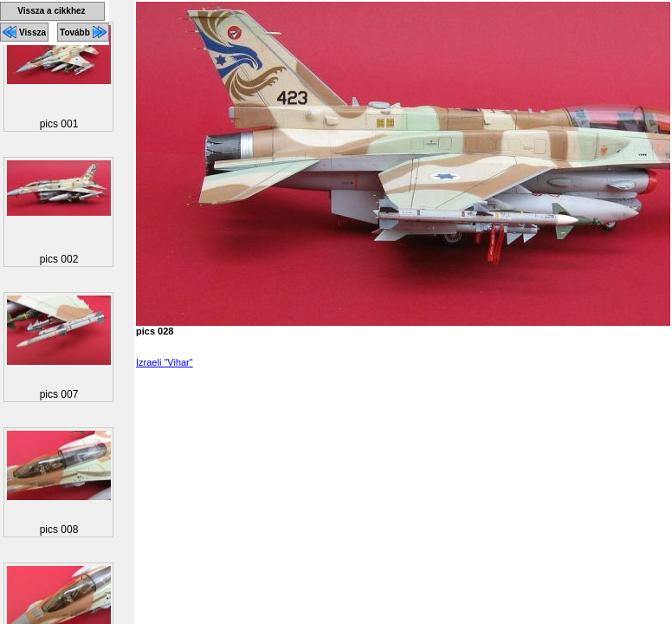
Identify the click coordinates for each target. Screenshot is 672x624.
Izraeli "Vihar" (165, 362)
